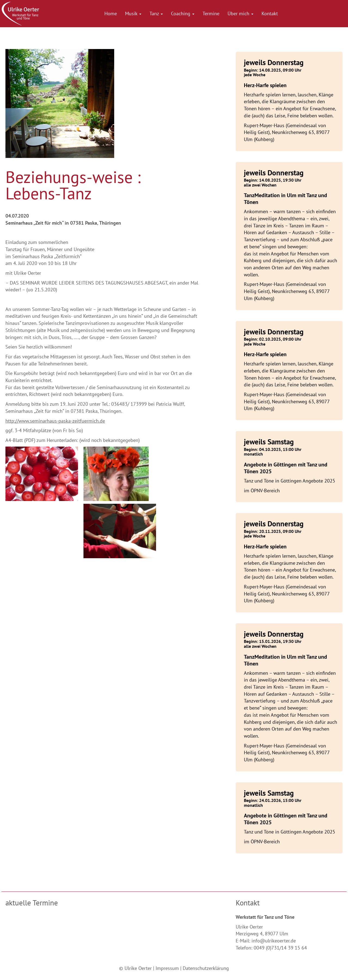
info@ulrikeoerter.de (274, 941)
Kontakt (270, 13)
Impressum (167, 968)
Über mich (240, 13)
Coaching (183, 13)
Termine (211, 13)
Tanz (156, 13)
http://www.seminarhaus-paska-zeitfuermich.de (55, 421)
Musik (133, 13)
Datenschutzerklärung (206, 968)
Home (111, 13)
